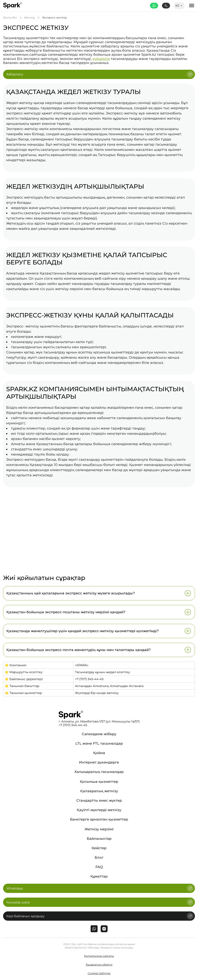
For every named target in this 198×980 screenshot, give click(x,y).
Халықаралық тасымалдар (99, 772)
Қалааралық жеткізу (99, 791)
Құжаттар (99, 876)
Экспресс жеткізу (54, 18)
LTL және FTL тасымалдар (99, 743)
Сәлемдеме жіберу (99, 734)
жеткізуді (62, 144)
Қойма (99, 753)
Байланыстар (99, 839)
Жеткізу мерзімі (99, 829)
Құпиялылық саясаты (99, 956)
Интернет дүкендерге (99, 762)
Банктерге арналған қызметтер (99, 819)
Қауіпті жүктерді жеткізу (99, 810)
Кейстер (99, 848)
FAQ (99, 867)
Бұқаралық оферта (99, 965)
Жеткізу (30, 18)
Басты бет (10, 18)
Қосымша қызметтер (99, 782)
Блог (99, 857)
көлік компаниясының (74, 279)
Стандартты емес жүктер (99, 800)
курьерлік (101, 59)
